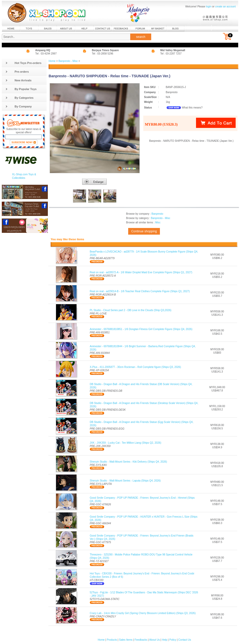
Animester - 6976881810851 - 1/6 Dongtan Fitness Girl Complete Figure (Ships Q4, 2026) (141, 329)
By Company (19, 106)
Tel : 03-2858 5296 (103, 54)
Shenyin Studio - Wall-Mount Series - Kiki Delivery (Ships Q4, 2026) (128, 462)
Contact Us (185, 640)
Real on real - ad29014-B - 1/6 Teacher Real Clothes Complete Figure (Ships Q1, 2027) (140, 291)
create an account (225, 7)
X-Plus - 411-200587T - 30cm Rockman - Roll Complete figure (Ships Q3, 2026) (135, 367)
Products (112, 640)
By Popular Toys (21, 89)
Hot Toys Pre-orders (23, 63)
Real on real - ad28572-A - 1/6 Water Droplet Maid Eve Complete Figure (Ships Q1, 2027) (141, 272)
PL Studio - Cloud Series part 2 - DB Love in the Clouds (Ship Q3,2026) (131, 310)
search (141, 37)
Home (52, 61)
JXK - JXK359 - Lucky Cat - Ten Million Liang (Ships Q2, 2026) (126, 443)
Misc (158, 222)
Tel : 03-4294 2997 (46, 54)
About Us (154, 640)
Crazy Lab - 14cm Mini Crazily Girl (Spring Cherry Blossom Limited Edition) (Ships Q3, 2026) (143, 613)
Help (165, 640)
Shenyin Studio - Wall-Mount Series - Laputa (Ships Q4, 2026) (125, 481)
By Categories (19, 98)
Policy (173, 640)
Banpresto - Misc (68, 61)
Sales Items (126, 640)
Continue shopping (144, 231)
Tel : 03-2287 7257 (171, 54)
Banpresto (157, 214)
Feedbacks (141, 640)
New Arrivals (18, 80)
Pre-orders (17, 72)
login (209, 7)
